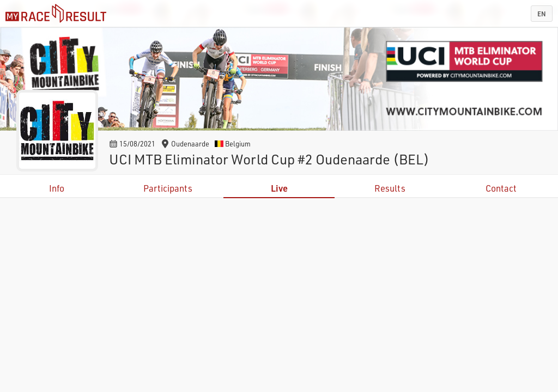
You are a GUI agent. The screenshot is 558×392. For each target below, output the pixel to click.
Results (390, 188)
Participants (168, 188)
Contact (501, 188)
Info (57, 188)
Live (279, 188)
